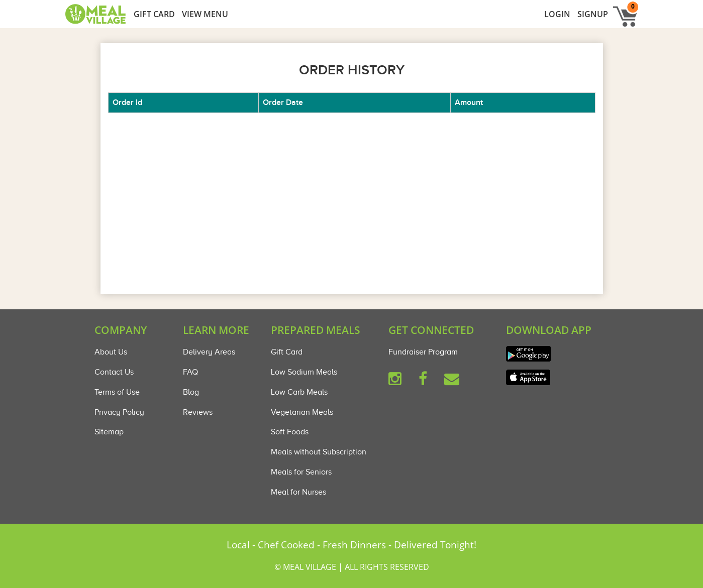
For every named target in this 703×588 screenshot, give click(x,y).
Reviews (198, 412)
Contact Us (114, 372)
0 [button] (633, 6)
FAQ (190, 372)
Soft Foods (290, 432)
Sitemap (109, 432)
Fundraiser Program (423, 352)
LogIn (557, 14)
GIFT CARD (154, 14)
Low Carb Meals (299, 392)
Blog (191, 392)
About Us (111, 352)
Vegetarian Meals (302, 412)
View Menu (205, 14)
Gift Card (287, 352)
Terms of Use (117, 392)
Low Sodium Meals (304, 372)
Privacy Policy (119, 412)
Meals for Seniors (301, 472)
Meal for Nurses (298, 492)
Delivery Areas (209, 352)
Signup (593, 14)
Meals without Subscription (319, 452)
